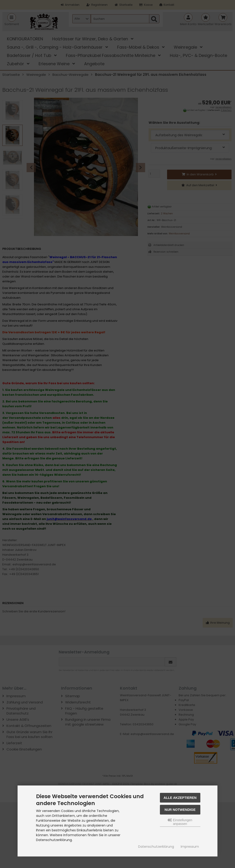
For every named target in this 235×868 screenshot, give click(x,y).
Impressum (190, 847)
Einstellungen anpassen (180, 822)
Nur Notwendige (180, 810)
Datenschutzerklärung (156, 847)
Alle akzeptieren (180, 798)
